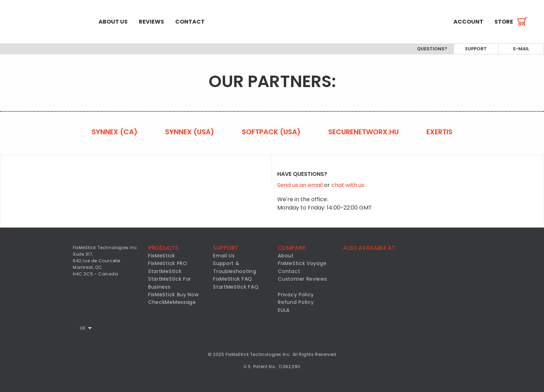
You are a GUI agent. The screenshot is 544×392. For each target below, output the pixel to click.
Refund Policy (296, 302)
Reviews (151, 22)
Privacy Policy (296, 295)
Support (476, 49)
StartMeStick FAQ (236, 287)
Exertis (439, 132)
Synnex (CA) (114, 132)
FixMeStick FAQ (233, 279)
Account (468, 22)
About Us (113, 22)
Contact (190, 22)
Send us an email (301, 185)
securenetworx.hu (363, 132)
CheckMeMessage (172, 302)
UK (83, 328)
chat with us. (348, 185)
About (286, 256)
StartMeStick (165, 271)
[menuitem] (46, 22)
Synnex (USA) (190, 132)
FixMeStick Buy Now (173, 295)
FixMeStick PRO (168, 263)
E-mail (521, 49)
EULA (284, 310)
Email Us (224, 256)
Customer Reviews (302, 279)
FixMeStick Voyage (302, 263)
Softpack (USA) (271, 132)
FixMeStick (162, 256)
